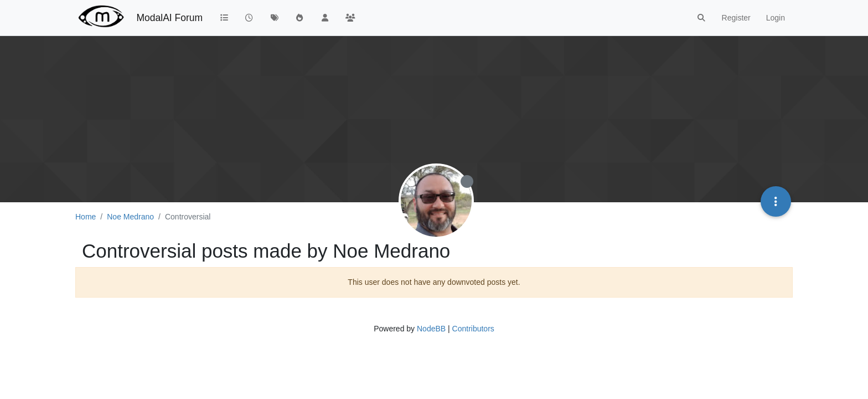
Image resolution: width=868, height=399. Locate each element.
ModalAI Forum (169, 18)
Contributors (473, 329)
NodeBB (431, 329)
